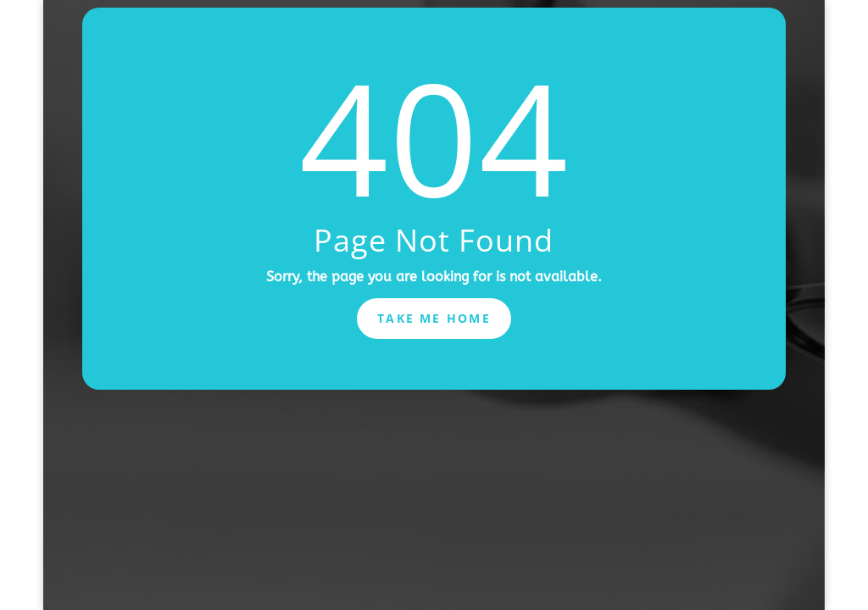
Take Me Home (434, 318)
